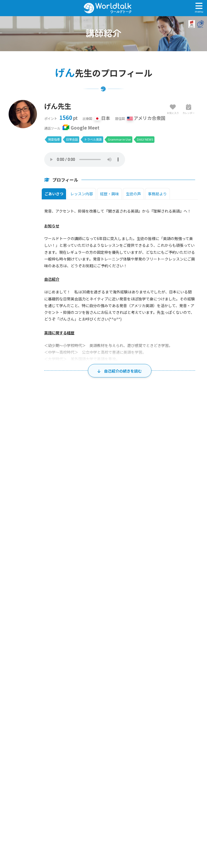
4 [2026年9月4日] (165, 653)
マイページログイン (105, 759)
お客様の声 (105, 777)
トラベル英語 (93, 139)
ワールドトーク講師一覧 (105, 765)
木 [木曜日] (129, 527)
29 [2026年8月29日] (189, 630)
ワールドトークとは (105, 771)
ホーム (9, 709)
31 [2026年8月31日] (62, 653)
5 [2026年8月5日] (114, 562)
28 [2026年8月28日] (163, 630)
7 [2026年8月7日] (165, 562)
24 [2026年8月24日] (62, 630)
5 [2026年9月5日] (190, 653)
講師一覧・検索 (30, 709)
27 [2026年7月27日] (62, 540)
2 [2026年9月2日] (114, 653)
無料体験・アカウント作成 (105, 753)
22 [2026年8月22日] (189, 607)
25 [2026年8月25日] (87, 630)
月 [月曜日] (53, 527)
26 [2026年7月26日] (37, 540)
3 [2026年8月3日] (63, 562)
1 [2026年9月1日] (89, 653)
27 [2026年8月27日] (138, 630)
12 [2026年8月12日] (113, 585)
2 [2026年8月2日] (38, 562)
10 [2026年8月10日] (62, 585)
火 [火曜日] (78, 527)
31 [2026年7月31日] (163, 540)
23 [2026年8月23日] (37, 630)
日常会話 (72, 139)
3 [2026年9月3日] (139, 653)
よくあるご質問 (105, 795)
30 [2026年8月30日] (37, 653)
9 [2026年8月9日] (38, 585)
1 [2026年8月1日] (190, 540)
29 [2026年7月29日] (113, 540)
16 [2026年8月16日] (37, 607)
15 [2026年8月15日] (189, 585)
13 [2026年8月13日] (138, 585)
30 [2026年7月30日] (138, 540)
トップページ (105, 747)
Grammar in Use (119, 139)
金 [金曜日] (154, 527)
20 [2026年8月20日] (138, 607)
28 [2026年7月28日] (87, 540)
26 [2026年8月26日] (113, 630)
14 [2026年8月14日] (163, 585)
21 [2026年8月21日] (163, 607)
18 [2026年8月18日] (87, 607)
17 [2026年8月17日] (62, 607)
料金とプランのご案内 (105, 789)
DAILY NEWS (145, 139)
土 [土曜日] (180, 527)
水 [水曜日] (104, 527)
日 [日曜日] (28, 527)
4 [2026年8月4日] (89, 562)
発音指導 (54, 139)
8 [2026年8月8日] (190, 562)
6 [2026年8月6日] (139, 562)
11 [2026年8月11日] (87, 585)
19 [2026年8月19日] (113, 607)
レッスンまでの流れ (105, 783)
